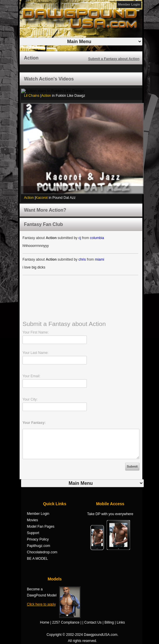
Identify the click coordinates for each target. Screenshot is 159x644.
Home (45, 622)
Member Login (129, 4)
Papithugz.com (38, 546)
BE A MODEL (37, 559)
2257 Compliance (66, 622)
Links (121, 622)
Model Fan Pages (41, 527)
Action (46, 96)
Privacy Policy (38, 539)
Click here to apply (41, 604)
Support (33, 533)
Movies (32, 520)
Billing (109, 622)
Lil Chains (32, 96)
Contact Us (93, 622)
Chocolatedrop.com (42, 552)
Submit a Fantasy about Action (114, 59)
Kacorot (42, 198)
